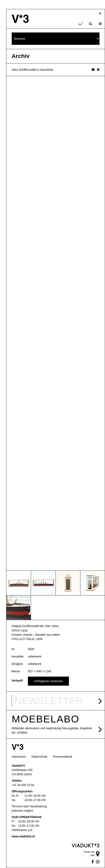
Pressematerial (62, 757)
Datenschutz (39, 757)
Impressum (19, 757)
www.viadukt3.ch (23, 836)
